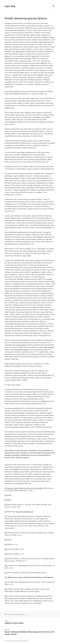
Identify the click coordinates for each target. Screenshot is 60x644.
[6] (5, 512)
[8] (5, 533)
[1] (17, 51)
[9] (5, 540)
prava (34, 56)
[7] (5, 516)
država (7, 56)
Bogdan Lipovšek (20, 614)
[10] (6, 544)
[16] (6, 577)
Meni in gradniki (53, 8)
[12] (6, 554)
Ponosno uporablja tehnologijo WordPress (16, 641)
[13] (6, 559)
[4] (5, 500)
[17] (6, 582)
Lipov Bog (10, 6)
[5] (5, 505)
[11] (6, 549)
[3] (5, 495)
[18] (6, 589)
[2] (13, 108)
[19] (6, 596)
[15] (6, 573)
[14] (6, 566)
